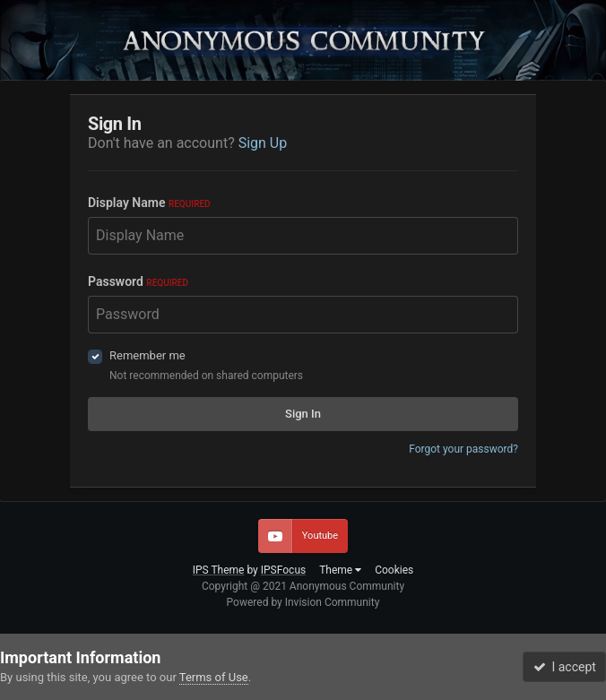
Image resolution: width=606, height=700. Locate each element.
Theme (340, 570)
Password (138, 281)
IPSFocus (283, 570)
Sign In (303, 414)
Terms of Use (214, 677)
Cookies (394, 570)
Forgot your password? (463, 449)
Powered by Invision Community (303, 602)
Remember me (147, 355)
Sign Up (263, 143)
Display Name (149, 203)
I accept (565, 667)
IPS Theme (219, 570)
